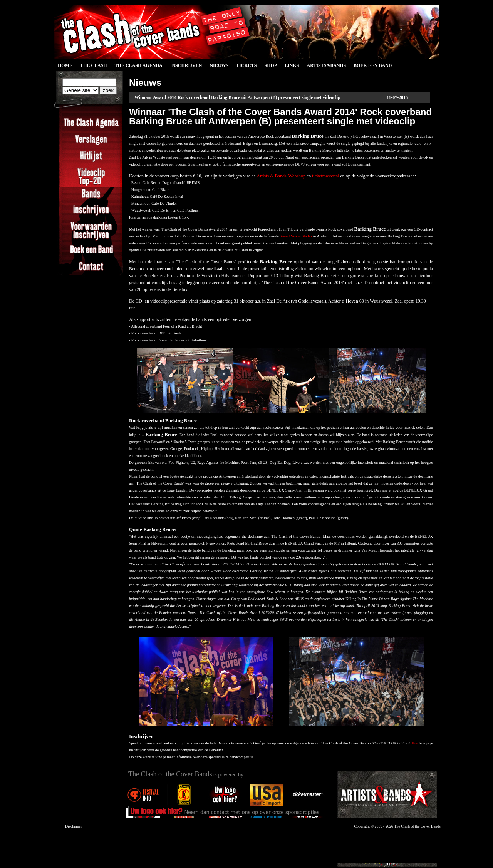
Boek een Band (373, 65)
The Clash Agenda (139, 65)
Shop (271, 65)
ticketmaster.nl (325, 176)
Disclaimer (74, 826)
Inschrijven (186, 65)
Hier (415, 743)
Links (292, 65)
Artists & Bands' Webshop (281, 176)
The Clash (94, 65)
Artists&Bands (326, 65)
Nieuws (219, 65)
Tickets (246, 65)
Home (65, 65)
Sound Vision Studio (296, 236)
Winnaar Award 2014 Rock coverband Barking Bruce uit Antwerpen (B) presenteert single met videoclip (237, 97)
